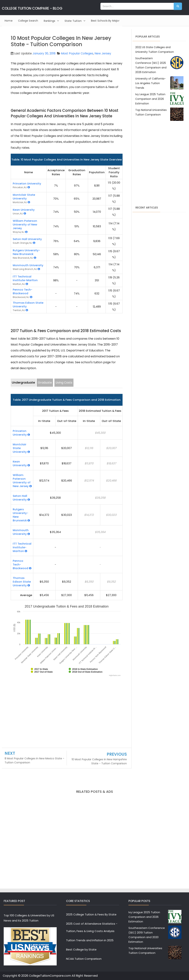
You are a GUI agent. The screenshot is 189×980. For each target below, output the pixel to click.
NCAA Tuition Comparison (84, 959)
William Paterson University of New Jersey (25, 224)
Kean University (24, 210)
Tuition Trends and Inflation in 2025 (90, 940)
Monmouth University (28, 265)
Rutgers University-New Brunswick (26, 252)
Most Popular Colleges (78, 53)
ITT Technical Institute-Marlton (25, 278)
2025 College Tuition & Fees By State (91, 914)
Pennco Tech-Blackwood (23, 291)
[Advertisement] (67, 713)
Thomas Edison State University (28, 304)
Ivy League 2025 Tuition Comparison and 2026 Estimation (150, 99)
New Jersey (104, 53)
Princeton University (27, 183)
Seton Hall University (27, 239)
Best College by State (81, 949)
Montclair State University (24, 197)
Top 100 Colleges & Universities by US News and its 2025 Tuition (29, 918)
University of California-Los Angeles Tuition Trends (151, 83)
